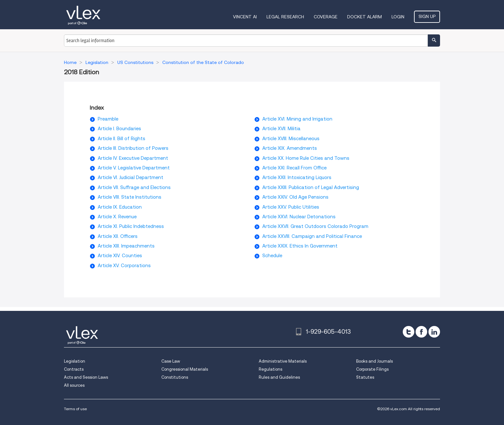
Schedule (272, 256)
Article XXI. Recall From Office (294, 168)
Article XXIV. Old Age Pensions (295, 197)
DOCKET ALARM (364, 17)
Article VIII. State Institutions (130, 197)
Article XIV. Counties (120, 256)
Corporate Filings (372, 369)
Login (398, 17)
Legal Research (285, 17)
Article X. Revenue (117, 217)
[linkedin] (434, 332)
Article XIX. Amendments (290, 148)
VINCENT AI (245, 17)
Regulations (270, 369)
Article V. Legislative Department (134, 168)
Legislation (75, 361)
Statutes (365, 377)
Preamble (108, 119)
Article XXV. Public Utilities (291, 207)
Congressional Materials (185, 369)
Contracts (74, 369)
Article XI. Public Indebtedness (131, 226)
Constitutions (175, 377)
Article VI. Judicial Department (130, 177)
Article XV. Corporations (124, 266)
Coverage (326, 17)
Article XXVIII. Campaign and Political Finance (312, 236)
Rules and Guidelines (279, 377)
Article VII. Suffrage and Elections (134, 187)
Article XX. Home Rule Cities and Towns (306, 158)
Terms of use (75, 409)
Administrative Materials (283, 361)
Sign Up (427, 16)
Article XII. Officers (118, 236)
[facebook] (421, 332)
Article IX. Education (120, 207)
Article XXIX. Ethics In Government (300, 246)
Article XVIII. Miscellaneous (291, 139)
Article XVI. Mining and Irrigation (297, 119)
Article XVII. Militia (281, 129)
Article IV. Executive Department (133, 158)
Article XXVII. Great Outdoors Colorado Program (315, 226)
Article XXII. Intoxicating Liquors (297, 177)
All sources (74, 385)
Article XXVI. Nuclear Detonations (299, 217)
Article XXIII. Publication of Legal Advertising (311, 187)
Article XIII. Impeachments (126, 246)
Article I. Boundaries (119, 129)
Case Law (171, 361)
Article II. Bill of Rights (122, 139)
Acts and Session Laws (86, 377)
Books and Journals (374, 361)
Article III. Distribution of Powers (133, 148)
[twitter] (409, 332)
